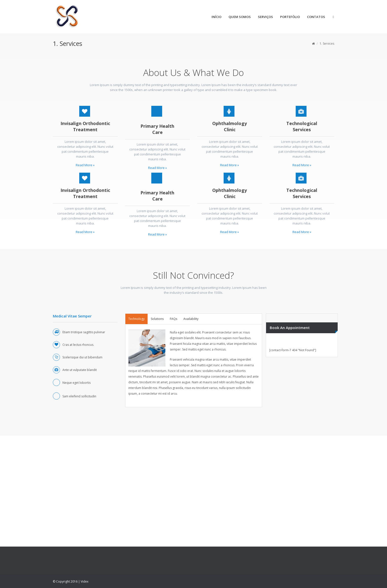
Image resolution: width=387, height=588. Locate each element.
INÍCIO (216, 17)
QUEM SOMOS (240, 17)
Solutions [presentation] (157, 319)
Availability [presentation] (191, 319)
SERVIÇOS (265, 17)
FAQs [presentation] (174, 319)
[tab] (136, 319)
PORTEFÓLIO (290, 17)
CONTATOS (316, 17)
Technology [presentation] (136, 319)
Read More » (85, 165)
